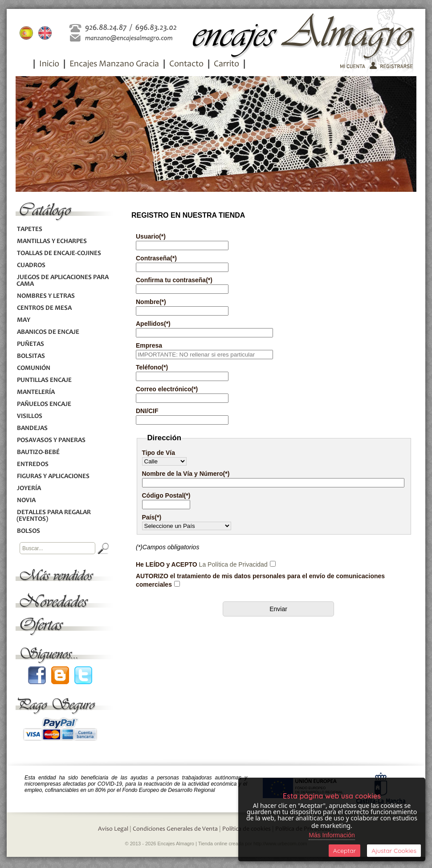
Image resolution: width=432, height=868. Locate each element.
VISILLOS (29, 416)
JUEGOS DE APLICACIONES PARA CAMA (63, 281)
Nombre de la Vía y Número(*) (186, 474)
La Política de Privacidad (233, 564)
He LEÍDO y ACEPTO (202, 564)
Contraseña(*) (156, 258)
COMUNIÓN (33, 368)
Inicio (49, 65)
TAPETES (29, 229)
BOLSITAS (31, 356)
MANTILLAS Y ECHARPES (52, 241)
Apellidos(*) (153, 324)
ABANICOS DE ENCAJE (48, 332)
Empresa (149, 345)
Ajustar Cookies (394, 851)
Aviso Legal (113, 829)
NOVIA (26, 501)
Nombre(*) (151, 302)
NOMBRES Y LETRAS (46, 296)
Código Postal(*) (166, 495)
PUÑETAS (30, 344)
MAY (23, 320)
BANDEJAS (32, 428)
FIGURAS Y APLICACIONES (53, 477)
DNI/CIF (147, 411)
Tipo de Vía (159, 453)
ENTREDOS (33, 464)
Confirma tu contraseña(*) (174, 280)
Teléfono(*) (152, 367)
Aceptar (344, 851)
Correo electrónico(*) (167, 389)
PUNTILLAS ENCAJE (44, 380)
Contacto (186, 65)
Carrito (226, 65)
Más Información (332, 835)
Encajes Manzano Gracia (114, 65)
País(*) (152, 517)
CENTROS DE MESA (44, 308)
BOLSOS (28, 531)
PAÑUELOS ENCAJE (44, 404)
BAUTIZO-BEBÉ (38, 452)
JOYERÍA (29, 489)
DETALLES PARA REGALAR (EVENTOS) (54, 516)
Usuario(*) (151, 236)
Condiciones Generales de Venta (175, 829)
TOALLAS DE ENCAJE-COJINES (59, 254)
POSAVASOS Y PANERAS (51, 440)
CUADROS (31, 266)
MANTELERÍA (36, 392)
